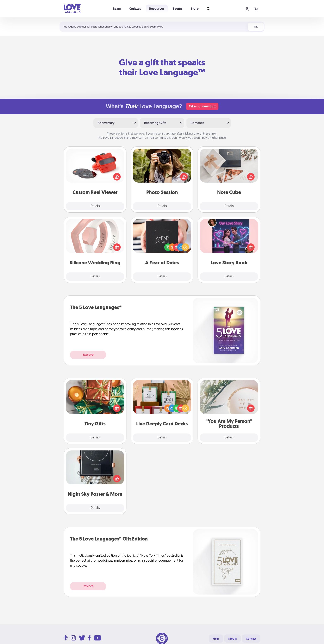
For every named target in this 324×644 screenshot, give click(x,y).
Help (216, 639)
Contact (251, 639)
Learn (117, 9)
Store (195, 9)
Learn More (157, 27)
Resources (157, 9)
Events (178, 9)
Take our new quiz (202, 106)
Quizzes (135, 9)
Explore (88, 355)
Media (232, 639)
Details (95, 206)
